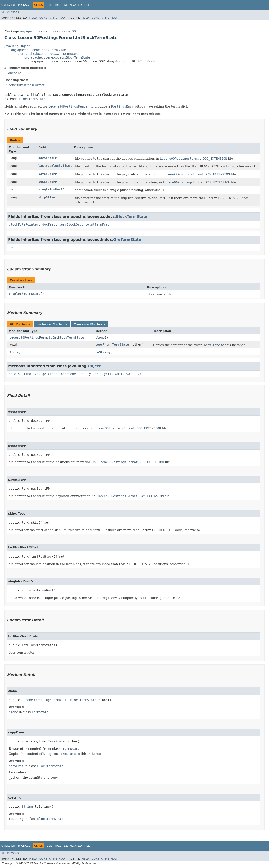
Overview (8, 5)
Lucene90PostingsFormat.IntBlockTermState (47, 338)
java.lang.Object (17, 46)
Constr (45, 18)
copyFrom (103, 344)
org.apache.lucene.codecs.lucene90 (48, 31)
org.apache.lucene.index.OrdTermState (48, 54)
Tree (58, 5)
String (15, 352)
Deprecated (73, 5)
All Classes (10, 12)
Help (88, 5)
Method (59, 18)
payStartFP (48, 174)
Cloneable (13, 73)
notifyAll (103, 374)
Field (33, 18)
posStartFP (48, 182)
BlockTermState (32, 99)
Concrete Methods (90, 324)
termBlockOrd (70, 224)
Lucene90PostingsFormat (24, 85)
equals (14, 374)
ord (11, 247)
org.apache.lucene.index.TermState (39, 50)
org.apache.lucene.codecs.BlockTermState (57, 57)
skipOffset (48, 197)
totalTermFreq (97, 224)
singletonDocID (51, 189)
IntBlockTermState (24, 294)
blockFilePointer (24, 224)
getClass (50, 374)
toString (103, 352)
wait (119, 374)
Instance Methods (52, 324)
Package (24, 5)
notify (85, 374)
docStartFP (48, 158)
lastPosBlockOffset (55, 166)
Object (94, 366)
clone (100, 338)
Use (49, 5)
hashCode (68, 374)
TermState (121, 344)
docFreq (49, 224)
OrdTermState (127, 240)
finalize (31, 374)
